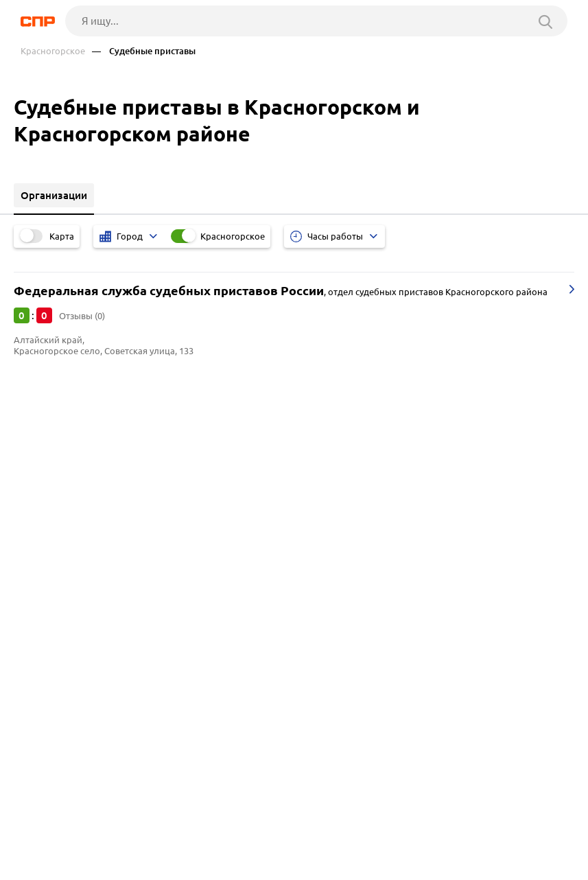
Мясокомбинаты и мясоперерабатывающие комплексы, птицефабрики (192, 613)
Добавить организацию (101, 866)
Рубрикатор (46, 829)
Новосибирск (51, 497)
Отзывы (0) (82, 316)
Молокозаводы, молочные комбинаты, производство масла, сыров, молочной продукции (238, 630)
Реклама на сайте (228, 829)
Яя (25, 480)
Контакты (328, 829)
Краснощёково (55, 463)
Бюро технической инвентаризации (105, 578)
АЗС (28, 647)
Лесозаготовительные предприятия (106, 595)
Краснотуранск (55, 446)
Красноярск (47, 514)
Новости (131, 829)
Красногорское (53, 51)
